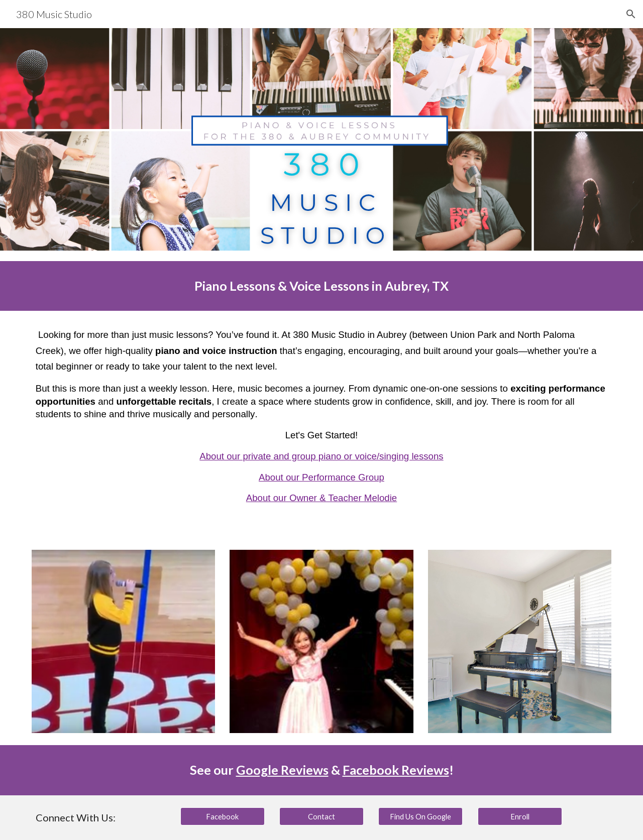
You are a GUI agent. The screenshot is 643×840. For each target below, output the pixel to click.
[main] (321, 286)
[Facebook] (223, 816)
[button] (631, 14)
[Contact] (321, 816)
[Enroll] (520, 816)
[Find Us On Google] (420, 816)
